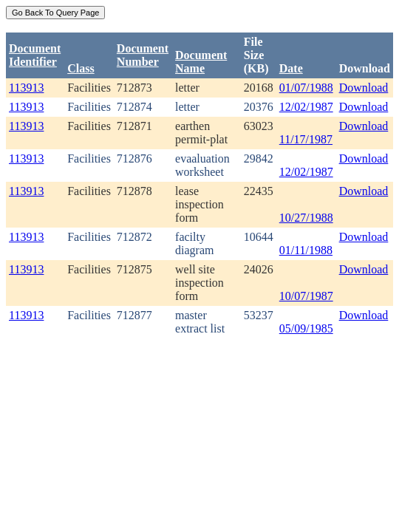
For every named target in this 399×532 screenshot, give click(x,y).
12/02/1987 (306, 107)
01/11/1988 (306, 250)
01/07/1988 (306, 88)
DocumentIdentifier (35, 55)
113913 (26, 88)
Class (81, 68)
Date (291, 68)
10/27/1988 (306, 218)
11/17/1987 (306, 139)
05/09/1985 (306, 328)
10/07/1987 (306, 296)
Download (364, 88)
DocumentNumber (143, 55)
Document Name (201, 62)
